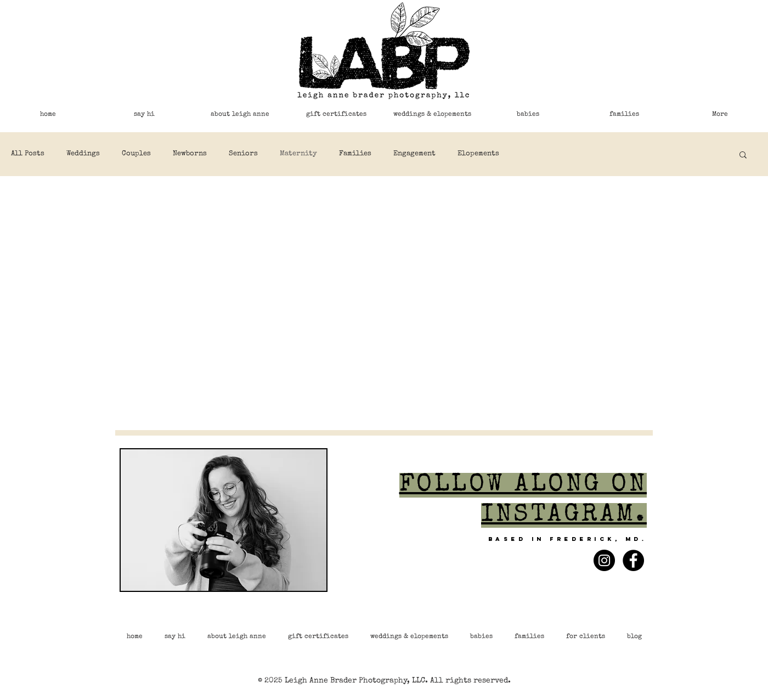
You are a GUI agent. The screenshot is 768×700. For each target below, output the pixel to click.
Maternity (298, 154)
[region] (224, 525)
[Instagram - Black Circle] (604, 560)
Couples (136, 154)
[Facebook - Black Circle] (633, 560)
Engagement (414, 154)
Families (355, 154)
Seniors (243, 154)
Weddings (83, 154)
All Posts (28, 154)
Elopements (478, 154)
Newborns (190, 154)
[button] (743, 156)
